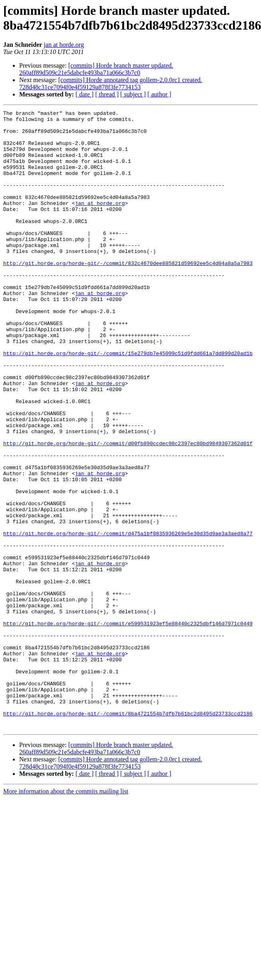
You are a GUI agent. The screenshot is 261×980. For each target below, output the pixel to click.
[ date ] (85, 94)
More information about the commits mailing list (66, 915)
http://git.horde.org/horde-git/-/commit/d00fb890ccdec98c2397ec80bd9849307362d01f (128, 510)
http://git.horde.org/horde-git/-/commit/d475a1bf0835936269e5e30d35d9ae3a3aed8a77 (128, 619)
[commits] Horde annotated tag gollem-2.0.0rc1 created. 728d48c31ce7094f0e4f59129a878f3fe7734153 (111, 83)
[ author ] (159, 94)
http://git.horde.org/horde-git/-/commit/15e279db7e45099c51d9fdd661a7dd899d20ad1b (128, 402)
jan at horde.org (64, 45)
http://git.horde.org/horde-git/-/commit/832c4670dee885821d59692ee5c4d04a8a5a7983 (128, 294)
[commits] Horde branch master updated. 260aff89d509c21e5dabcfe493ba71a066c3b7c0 (96, 69)
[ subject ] (133, 94)
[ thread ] (107, 94)
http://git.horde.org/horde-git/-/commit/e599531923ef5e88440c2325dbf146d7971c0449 (128, 727)
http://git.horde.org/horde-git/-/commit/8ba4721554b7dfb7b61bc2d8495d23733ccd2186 (128, 835)
